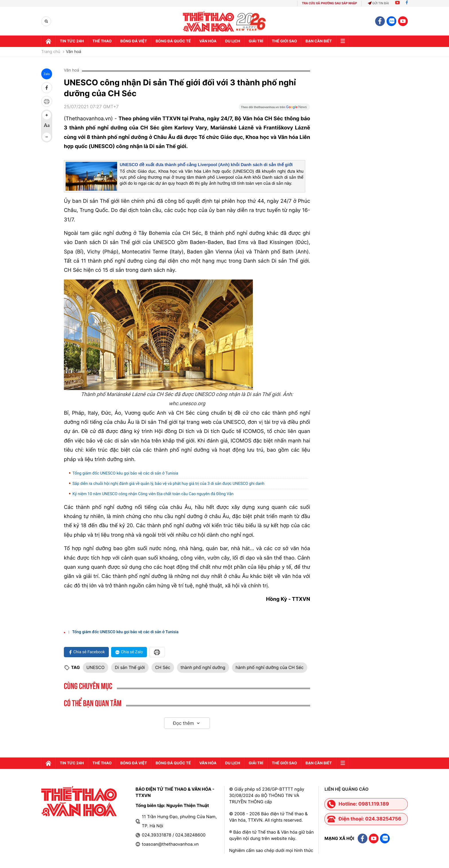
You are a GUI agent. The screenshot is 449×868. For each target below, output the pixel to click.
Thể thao (102, 41)
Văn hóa (208, 41)
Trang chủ (51, 52)
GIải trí (256, 41)
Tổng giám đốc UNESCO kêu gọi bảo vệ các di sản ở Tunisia (125, 473)
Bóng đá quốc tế (173, 41)
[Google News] (274, 109)
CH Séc (163, 667)
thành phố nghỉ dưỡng (203, 667)
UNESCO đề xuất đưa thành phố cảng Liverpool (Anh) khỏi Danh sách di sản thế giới (206, 165)
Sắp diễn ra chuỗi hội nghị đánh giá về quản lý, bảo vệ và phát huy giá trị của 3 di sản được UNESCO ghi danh (168, 484)
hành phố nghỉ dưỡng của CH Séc (270, 667)
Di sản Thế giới (130, 667)
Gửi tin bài (378, 3)
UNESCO (95, 667)
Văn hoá (73, 52)
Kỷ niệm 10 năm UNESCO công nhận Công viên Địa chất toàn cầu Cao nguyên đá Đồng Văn (153, 494)
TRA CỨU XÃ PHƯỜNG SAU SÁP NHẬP (329, 3)
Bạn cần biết (319, 41)
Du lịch (233, 41)
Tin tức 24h (72, 41)
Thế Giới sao (284, 41)
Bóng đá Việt (134, 41)
